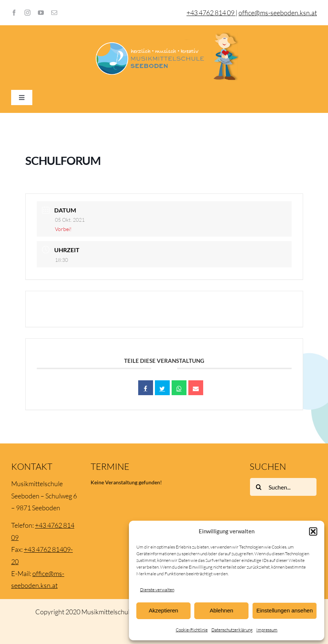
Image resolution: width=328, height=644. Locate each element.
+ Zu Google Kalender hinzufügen (87, 309)
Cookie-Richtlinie (192, 630)
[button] (313, 531)
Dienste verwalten (157, 590)
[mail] (54, 13)
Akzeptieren (163, 610)
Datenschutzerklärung (232, 630)
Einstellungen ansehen (285, 610)
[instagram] (27, 13)
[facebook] (14, 13)
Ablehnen (221, 610)
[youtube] (41, 13)
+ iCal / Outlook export (253, 309)
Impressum (267, 630)
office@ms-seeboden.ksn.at (278, 13)
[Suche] (259, 487)
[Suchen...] (283, 487)
